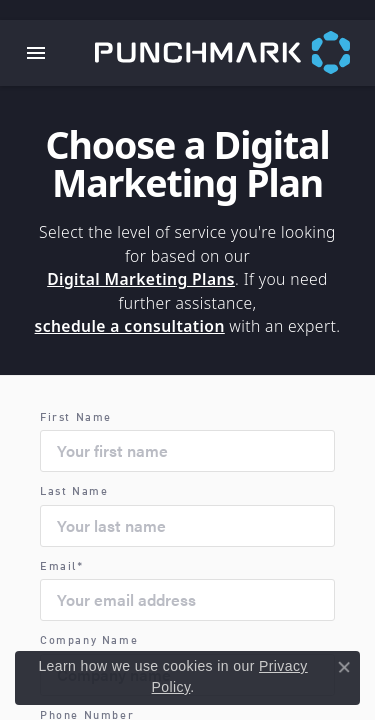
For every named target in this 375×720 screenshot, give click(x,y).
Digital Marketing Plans (141, 279)
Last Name (74, 492)
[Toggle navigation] (36, 53)
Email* (62, 567)
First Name (76, 418)
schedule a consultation (130, 326)
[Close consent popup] (344, 667)
